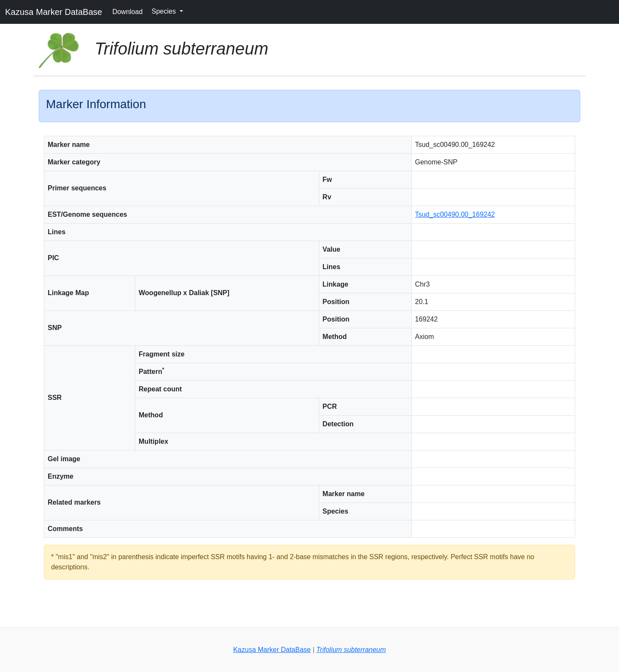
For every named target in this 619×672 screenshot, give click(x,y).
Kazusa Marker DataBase (54, 12)
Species (165, 11)
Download (128, 12)
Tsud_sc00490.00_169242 (455, 214)
